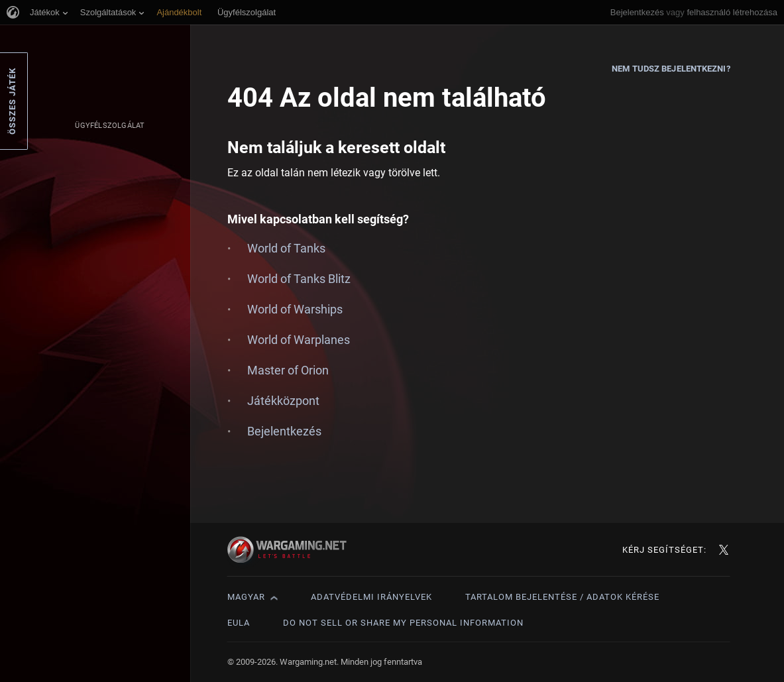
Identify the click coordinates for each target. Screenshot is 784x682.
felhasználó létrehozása (732, 12)
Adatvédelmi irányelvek (371, 597)
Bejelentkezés (637, 12)
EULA (239, 623)
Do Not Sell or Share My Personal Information (403, 623)
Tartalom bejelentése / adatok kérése (562, 597)
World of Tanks (286, 248)
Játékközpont (283, 401)
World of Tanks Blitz (299, 279)
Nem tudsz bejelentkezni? (671, 69)
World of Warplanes (299, 340)
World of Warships (295, 309)
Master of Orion (288, 370)
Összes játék (12, 101)
